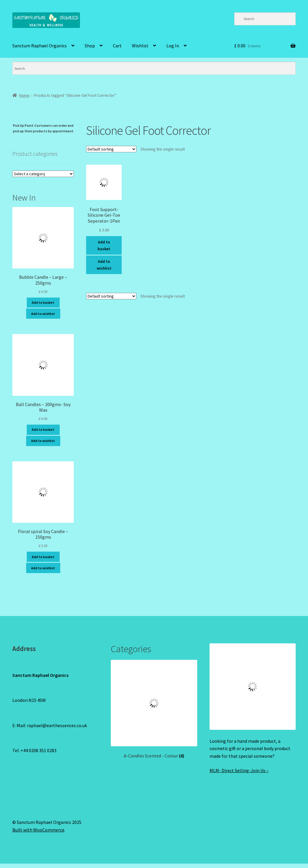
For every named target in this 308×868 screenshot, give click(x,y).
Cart (117, 46)
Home (24, 95)
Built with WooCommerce (38, 830)
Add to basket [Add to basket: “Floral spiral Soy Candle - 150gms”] (43, 557)
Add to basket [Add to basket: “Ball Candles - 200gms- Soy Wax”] (43, 429)
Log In (173, 46)
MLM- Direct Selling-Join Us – (239, 770)
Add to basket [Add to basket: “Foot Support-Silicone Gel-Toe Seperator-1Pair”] (104, 245)
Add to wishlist (104, 265)
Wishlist (140, 46)
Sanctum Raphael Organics (40, 46)
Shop (90, 46)
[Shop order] (111, 149)
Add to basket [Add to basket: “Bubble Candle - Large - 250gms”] (43, 302)
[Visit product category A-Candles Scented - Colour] (154, 709)
